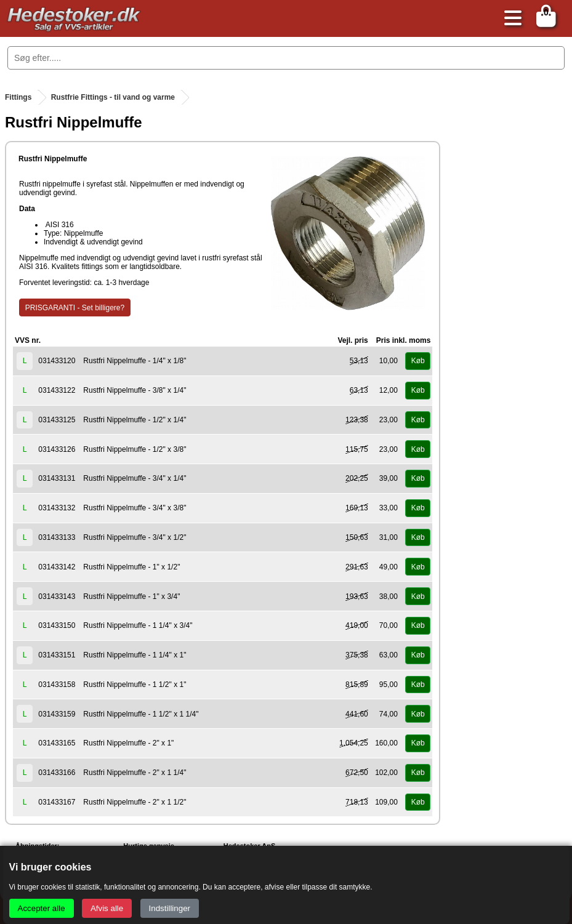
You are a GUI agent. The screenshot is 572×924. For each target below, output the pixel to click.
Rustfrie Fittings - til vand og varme (113, 97)
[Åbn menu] (510, 19)
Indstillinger (170, 908)
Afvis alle (107, 908)
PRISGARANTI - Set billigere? (75, 308)
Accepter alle (42, 908)
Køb (418, 361)
